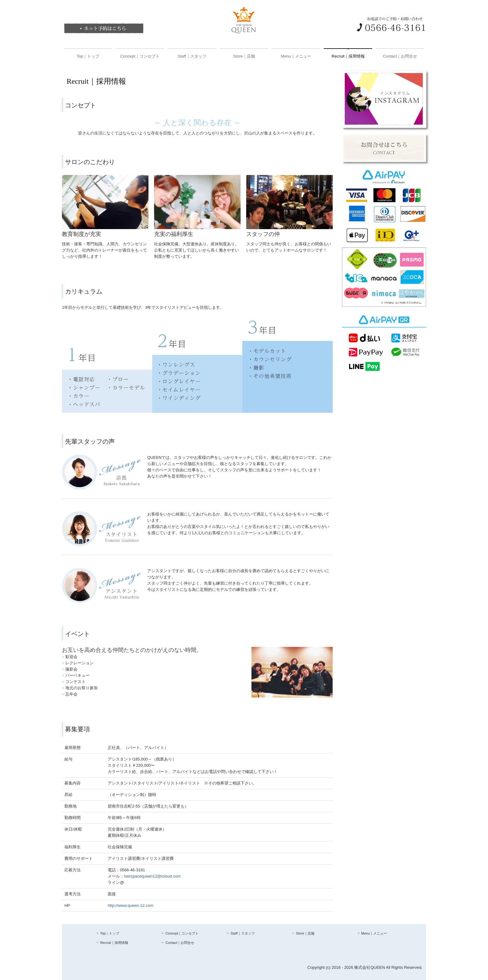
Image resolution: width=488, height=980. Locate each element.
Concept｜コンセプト (140, 56)
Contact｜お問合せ (400, 56)
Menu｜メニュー (296, 56)
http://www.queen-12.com (131, 905)
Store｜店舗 (244, 56)
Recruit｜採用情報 (348, 56)
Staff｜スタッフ (192, 56)
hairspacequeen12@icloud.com (152, 876)
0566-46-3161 (132, 870)
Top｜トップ (88, 56)
